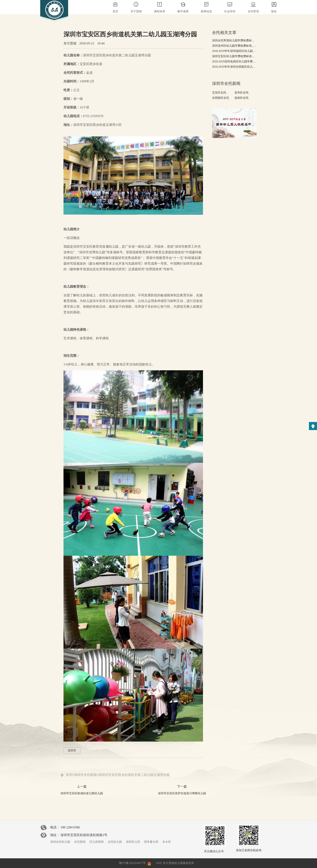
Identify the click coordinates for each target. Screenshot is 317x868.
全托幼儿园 (115, 842)
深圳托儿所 (133, 842)
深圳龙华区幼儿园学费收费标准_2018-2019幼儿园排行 (234, 46)
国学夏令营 (151, 842)
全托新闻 (80, 842)
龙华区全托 (241, 93)
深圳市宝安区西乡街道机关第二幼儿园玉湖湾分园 (134, 775)
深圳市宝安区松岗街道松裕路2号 (84, 835)
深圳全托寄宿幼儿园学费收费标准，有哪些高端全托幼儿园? (234, 41)
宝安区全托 (219, 93)
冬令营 (167, 842)
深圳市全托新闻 (85, 775)
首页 (69, 775)
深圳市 (72, 751)
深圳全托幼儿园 (60, 842)
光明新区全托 (221, 98)
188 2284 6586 (70, 827)
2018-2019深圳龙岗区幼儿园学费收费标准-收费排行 (234, 62)
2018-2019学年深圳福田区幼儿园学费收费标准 (234, 51)
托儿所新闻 (97, 842)
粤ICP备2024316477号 (132, 863)
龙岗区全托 (241, 98)
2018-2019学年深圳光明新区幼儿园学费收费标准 (234, 67)
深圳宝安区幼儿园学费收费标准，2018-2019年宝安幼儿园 (234, 56)
